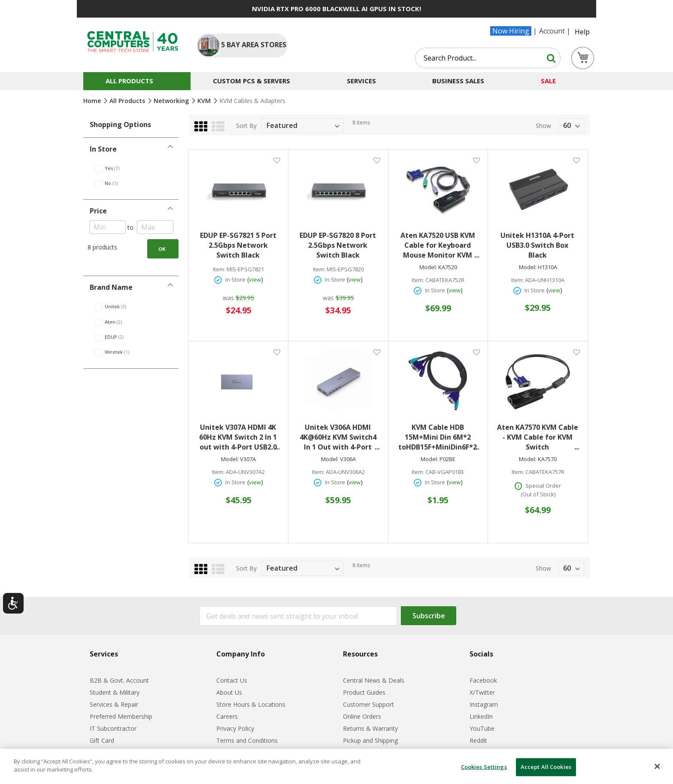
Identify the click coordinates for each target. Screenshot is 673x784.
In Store (235, 280)
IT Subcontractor (113, 728)
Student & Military (115, 692)
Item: (219, 269)
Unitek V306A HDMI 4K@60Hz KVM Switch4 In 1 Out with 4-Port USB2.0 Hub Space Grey (339, 437)
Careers (227, 716)
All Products (128, 101)
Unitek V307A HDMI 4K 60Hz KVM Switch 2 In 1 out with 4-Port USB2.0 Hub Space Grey (239, 437)
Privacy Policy (235, 728)
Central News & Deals (374, 680)
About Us (229, 692)
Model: (428, 267)
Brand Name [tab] (111, 287)
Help (582, 32)
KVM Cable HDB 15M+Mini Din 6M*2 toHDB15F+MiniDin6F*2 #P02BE (439, 437)
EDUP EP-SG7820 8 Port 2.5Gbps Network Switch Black (338, 245)
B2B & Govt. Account (119, 680)
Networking (172, 101)
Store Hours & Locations (251, 704)
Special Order (543, 486)
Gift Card (102, 740)
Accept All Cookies (546, 767)
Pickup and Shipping (370, 740)
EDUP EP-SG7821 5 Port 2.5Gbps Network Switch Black (238, 245)
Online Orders (362, 716)
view (255, 280)
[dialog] (336, 766)
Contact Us (232, 680)
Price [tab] (98, 211)
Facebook (483, 680)
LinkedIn (481, 716)
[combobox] (488, 58)
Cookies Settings (484, 767)
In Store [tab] (103, 149)
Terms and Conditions (247, 740)
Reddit (478, 740)
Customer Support (368, 704)
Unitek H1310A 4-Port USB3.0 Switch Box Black (537, 245)
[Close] (658, 766)
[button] (277, 160)
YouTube (482, 728)
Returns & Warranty (370, 728)
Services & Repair (114, 704)
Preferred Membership (121, 716)
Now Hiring (511, 31)
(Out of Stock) (538, 494)
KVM (205, 101)
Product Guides (364, 692)
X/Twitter (482, 692)
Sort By (246, 126)
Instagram (484, 704)
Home (93, 101)
